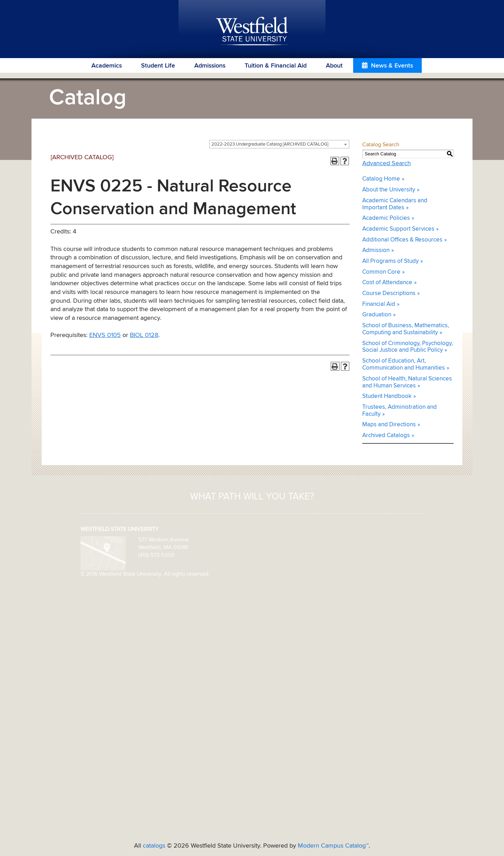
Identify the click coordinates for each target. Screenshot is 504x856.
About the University (389, 190)
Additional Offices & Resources (402, 240)
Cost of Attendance (387, 283)
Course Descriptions (389, 293)
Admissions (210, 66)
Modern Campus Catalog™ (333, 846)
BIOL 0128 (144, 335)
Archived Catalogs (386, 436)
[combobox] (279, 144)
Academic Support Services (398, 229)
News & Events (392, 66)
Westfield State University (252, 31)
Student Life (158, 66)
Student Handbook (387, 396)
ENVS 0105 (105, 335)
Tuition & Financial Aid (276, 66)
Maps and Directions (389, 425)
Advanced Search (387, 163)
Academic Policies (386, 218)
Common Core (381, 272)
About (334, 66)
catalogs (154, 846)
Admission (376, 250)
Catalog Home (381, 179)
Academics (107, 66)
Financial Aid (379, 304)
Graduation (377, 315)
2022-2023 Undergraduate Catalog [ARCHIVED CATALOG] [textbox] (270, 144)
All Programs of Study (390, 261)
